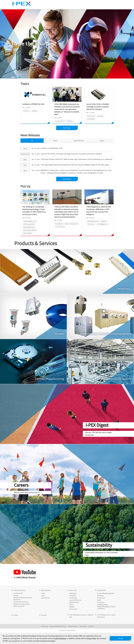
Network (72, 607)
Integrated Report (103, 605)
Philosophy (73, 596)
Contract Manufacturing (21, 602)
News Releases (70, 7)
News (43, 596)
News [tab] (55, 141)
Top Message (73, 598)
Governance (101, 602)
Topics (102, 141)
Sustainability (103, 7)
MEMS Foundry (18, 606)
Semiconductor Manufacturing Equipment (23, 599)
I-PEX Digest (73, 593)
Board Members (74, 602)
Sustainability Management (106, 593)
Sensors (16, 596)
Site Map (92, 2)
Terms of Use (44, 626)
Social (99, 600)
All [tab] (32, 141)
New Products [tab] (79, 141)
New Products (46, 598)
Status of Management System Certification (106, 608)
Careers (117, 7)
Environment (101, 598)
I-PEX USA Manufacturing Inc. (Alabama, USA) (81, 616)
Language (102, 2)
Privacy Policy (92, 638)
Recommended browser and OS (58, 626)
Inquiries (44, 615)
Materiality (100, 596)
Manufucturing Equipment (22, 604)
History (71, 605)
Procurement (73, 609)
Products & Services (51, 7)
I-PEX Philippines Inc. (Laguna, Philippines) (107, 616)
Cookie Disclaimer (60, 638)
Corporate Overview (75, 600)
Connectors (17, 593)
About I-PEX (87, 7)
